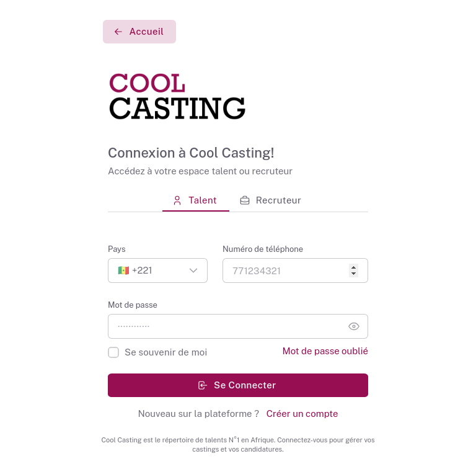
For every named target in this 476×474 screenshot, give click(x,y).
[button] (158, 271)
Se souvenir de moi (166, 352)
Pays (117, 249)
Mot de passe (133, 305)
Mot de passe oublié (325, 351)
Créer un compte (301, 414)
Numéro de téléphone (263, 249)
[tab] (196, 200)
